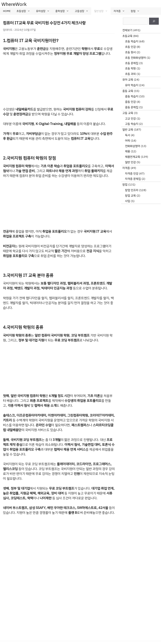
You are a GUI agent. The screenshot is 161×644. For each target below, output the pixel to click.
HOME (7, 11)
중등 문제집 (132, 107)
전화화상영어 (133, 146)
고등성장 (83, 11)
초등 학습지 (132, 41)
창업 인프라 (132, 190)
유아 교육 (128, 80)
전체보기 (127, 30)
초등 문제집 (132, 63)
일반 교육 (128, 130)
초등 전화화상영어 (135, 58)
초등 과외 (130, 74)
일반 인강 (130, 162)
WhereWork (14, 4)
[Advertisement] (59, 82)
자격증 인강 (132, 174)
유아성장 (44, 11)
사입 (128, 201)
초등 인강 (130, 47)
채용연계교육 (133, 157)
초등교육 (127, 36)
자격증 (121, 11)
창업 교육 (130, 196)
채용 (128, 151)
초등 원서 (130, 52)
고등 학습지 (132, 124)
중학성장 (64, 11)
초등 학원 (130, 68)
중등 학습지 (132, 96)
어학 (128, 141)
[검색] (154, 21)
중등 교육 (128, 91)
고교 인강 (130, 119)
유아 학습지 (132, 85)
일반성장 (102, 11)
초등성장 (25, 11)
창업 (137, 11)
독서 (128, 135)
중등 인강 (130, 102)
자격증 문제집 (133, 179)
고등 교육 (128, 113)
